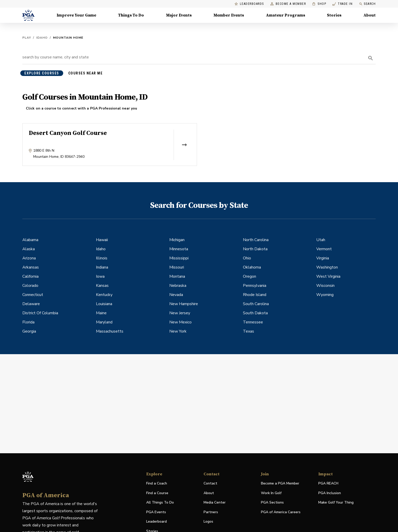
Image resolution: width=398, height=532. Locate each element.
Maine (101, 313)
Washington (327, 267)
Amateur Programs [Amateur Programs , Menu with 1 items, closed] (286, 15)
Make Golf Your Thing (336, 503)
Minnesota (179, 249)
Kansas (102, 286)
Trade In (343, 4)
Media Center (215, 503)
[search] (371, 58)
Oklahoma (252, 267)
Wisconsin (325, 286)
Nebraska (178, 286)
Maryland (104, 322)
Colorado (30, 286)
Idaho (42, 38)
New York (178, 331)
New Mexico (180, 322)
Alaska (29, 249)
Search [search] (367, 4)
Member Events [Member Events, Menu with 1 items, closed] (229, 15)
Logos (208, 521)
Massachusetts (110, 331)
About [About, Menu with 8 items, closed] (370, 15)
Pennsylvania (255, 286)
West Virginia (328, 276)
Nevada (176, 295)
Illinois (102, 258)
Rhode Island (255, 295)
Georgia (29, 331)
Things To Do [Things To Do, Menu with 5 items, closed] (131, 15)
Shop (319, 4)
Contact (210, 483)
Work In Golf (271, 493)
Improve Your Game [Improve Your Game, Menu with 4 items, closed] (76, 15)
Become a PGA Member (280, 483)
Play (27, 38)
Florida (28, 322)
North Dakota (255, 249)
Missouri (177, 267)
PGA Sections (272, 502)
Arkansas (31, 267)
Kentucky (104, 295)
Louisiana (104, 304)
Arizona (29, 258)
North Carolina (256, 240)
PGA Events (156, 512)
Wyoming (325, 295)
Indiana (102, 267)
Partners (211, 512)
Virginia (323, 258)
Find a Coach (157, 483)
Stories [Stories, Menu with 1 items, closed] (334, 15)
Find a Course (157, 493)
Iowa (100, 276)
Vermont (324, 249)
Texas (248, 331)
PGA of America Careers (281, 512)
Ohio (247, 258)
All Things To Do (160, 502)
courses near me (86, 73)
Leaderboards (249, 4)
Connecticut (33, 295)
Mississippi (179, 258)
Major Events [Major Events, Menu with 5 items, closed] (179, 15)
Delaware (31, 304)
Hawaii (102, 240)
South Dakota (255, 313)
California (30, 276)
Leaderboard (156, 521)
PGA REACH (328, 484)
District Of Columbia (40, 313)
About (209, 493)
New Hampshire (184, 304)
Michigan (177, 240)
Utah (321, 240)
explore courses (42, 73)
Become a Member (288, 4)
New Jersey (180, 313)
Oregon (250, 276)
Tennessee (253, 322)
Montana (177, 276)
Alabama (30, 240)
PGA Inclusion (330, 493)
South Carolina (256, 304)
